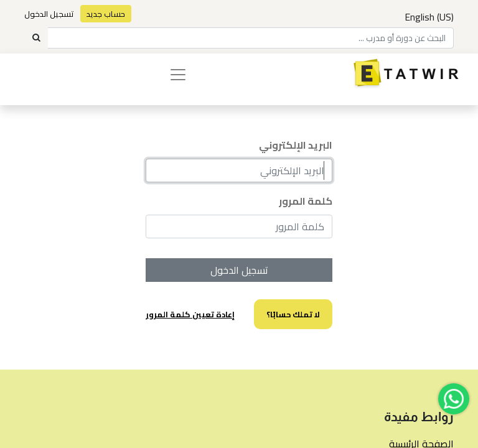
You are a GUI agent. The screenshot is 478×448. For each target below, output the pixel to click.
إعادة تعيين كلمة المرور (190, 314)
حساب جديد (106, 14)
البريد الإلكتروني (296, 145)
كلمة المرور (306, 201)
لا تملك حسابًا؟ (293, 314)
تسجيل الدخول (49, 14)
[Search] (36, 38)
